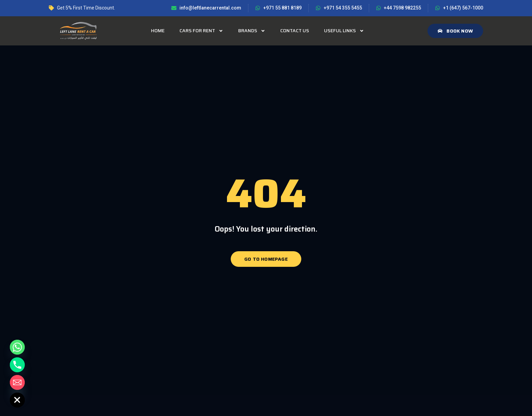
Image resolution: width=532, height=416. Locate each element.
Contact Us (295, 31)
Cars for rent (201, 31)
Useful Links (344, 31)
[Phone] (17, 365)
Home (158, 31)
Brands (252, 31)
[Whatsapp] (17, 347)
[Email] (17, 382)
